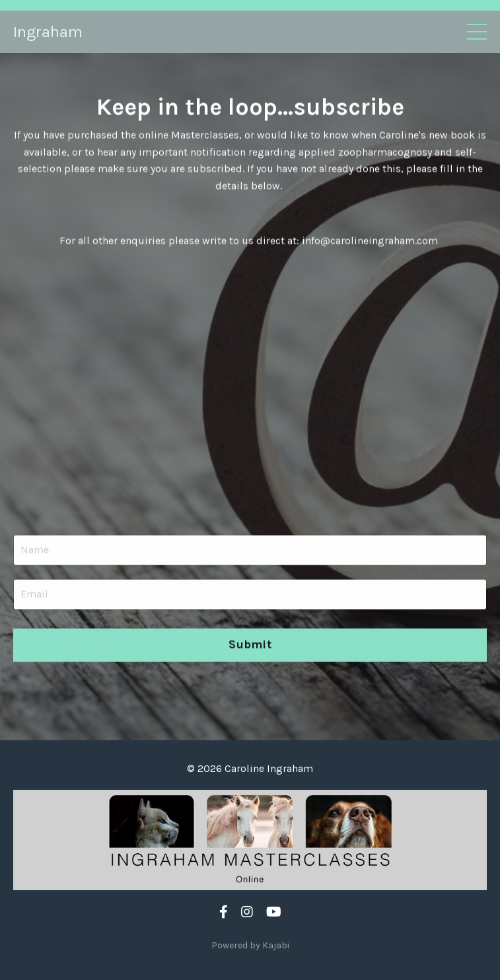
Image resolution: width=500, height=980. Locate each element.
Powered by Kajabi (250, 945)
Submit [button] (250, 646)
